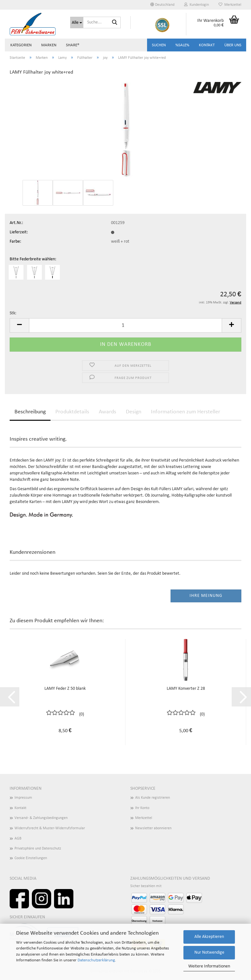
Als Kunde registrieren (153, 798)
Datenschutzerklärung (96, 960)
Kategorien (21, 45)
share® (73, 45)
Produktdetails (72, 412)
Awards (107, 412)
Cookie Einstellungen (31, 858)
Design (134, 412)
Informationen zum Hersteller (186, 412)
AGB (18, 839)
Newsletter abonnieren (153, 828)
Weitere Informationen (209, 966)
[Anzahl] (126, 325)
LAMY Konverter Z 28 (186, 689)
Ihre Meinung (206, 596)
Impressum (23, 798)
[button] (162, 5)
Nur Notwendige (209, 953)
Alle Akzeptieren (209, 937)
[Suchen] (115, 23)
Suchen (159, 45)
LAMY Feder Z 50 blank (65, 689)
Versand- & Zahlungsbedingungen (41, 818)
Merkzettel (230, 5)
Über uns (233, 45)
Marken (49, 45)
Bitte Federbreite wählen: (33, 259)
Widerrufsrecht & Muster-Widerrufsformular (50, 828)
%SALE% (182, 45)
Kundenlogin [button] (196, 5)
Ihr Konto (142, 808)
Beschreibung (30, 412)
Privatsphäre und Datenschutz (38, 849)
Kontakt (207, 45)
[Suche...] (77, 22)
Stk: (13, 313)
